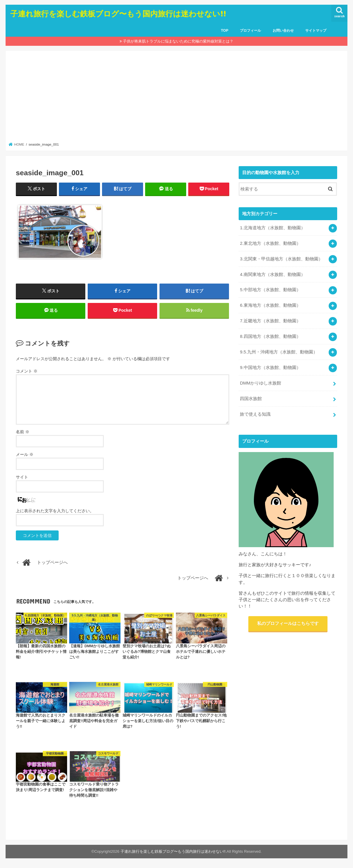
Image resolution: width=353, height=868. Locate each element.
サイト (22, 477)
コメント (27, 371)
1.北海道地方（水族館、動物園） (272, 228)
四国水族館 (251, 399)
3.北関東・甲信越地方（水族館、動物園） (281, 259)
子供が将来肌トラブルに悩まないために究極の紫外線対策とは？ (178, 41)
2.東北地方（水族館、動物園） (270, 243)
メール (25, 454)
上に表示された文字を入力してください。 (55, 511)
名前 (23, 432)
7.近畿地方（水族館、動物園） (270, 321)
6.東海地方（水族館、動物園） (270, 305)
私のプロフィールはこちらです (288, 623)
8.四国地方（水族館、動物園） (270, 336)
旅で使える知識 (255, 414)
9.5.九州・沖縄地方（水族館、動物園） (279, 352)
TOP (224, 31)
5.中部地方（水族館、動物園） (270, 290)
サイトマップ (316, 31)
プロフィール (250, 31)
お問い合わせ (283, 31)
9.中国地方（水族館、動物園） (270, 368)
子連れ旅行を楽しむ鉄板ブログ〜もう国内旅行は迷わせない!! (118, 13)
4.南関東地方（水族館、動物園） (272, 274)
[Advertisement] (177, 98)
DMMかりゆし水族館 (260, 383)
